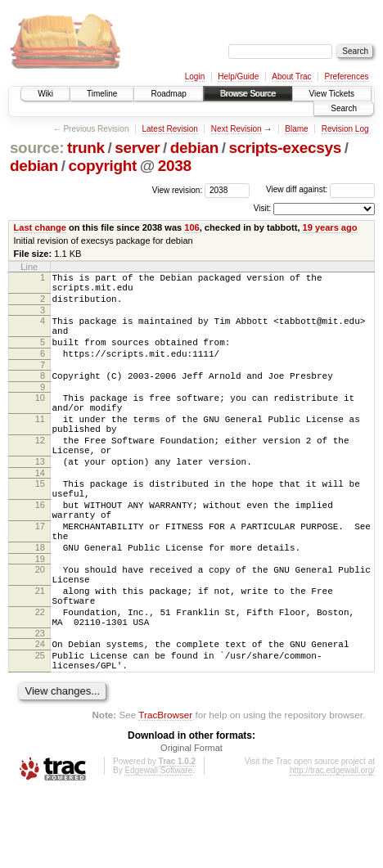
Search (344, 108)
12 (40, 470)
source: (37, 148)
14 (40, 510)
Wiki (45, 94)
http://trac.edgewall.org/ (332, 846)
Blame (296, 129)
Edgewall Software (158, 846)
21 (40, 650)
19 (40, 613)
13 (40, 496)
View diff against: (320, 189)
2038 (175, 166)
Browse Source (248, 94)
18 (40, 599)
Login (195, 76)
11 (40, 443)
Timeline (102, 94)
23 (40, 702)
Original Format (191, 824)
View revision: (178, 189)
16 (40, 546)
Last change (40, 227)
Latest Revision (169, 129)
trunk (86, 148)
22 (40, 676)
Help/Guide (238, 76)
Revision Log (345, 129)
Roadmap (168, 94)
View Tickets (332, 94)
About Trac (291, 76)
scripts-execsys (284, 148)
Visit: (263, 208)
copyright (103, 166)
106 (191, 227)
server (137, 148)
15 (40, 520)
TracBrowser (165, 791)
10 (40, 417)
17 (40, 573)
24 (40, 713)
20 (40, 623)
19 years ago (330, 227)
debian (194, 148)
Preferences (347, 76)
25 (40, 726)
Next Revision (237, 129)
